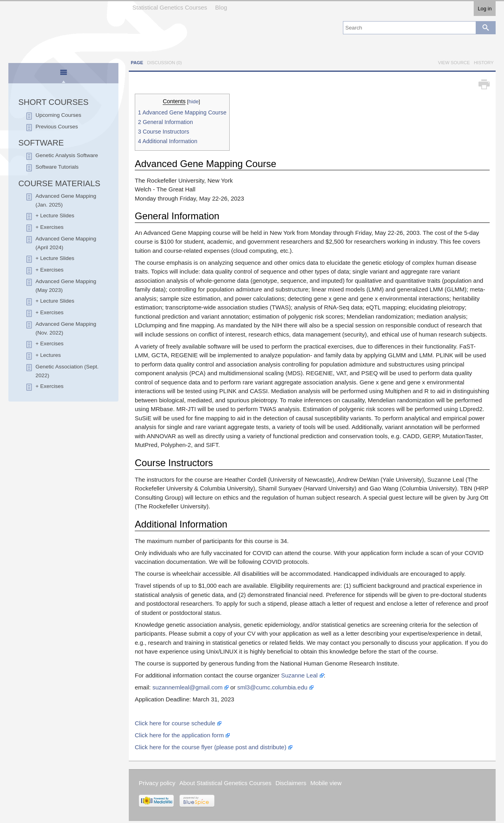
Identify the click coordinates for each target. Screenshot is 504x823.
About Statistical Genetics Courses (225, 783)
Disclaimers (291, 783)
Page (137, 63)
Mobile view (326, 783)
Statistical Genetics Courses (170, 7)
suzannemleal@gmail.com (187, 687)
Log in (485, 9)
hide (194, 101)
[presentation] (63, 76)
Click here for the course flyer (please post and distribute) (211, 747)
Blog (221, 7)
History (484, 63)
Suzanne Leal (299, 675)
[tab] (64, 74)
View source (454, 63)
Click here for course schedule (175, 723)
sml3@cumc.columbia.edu (272, 687)
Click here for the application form (179, 735)
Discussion (164, 63)
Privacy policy (157, 783)
